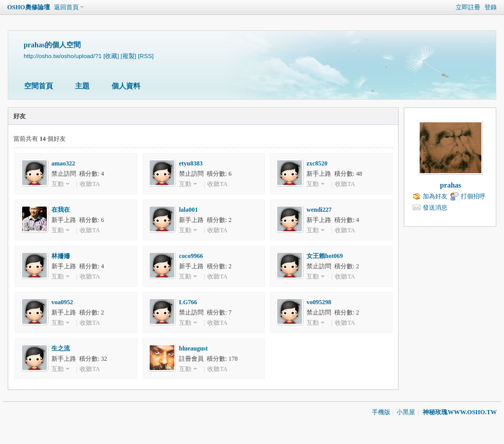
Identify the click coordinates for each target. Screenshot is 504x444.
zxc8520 (317, 163)
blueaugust (193, 348)
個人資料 (126, 86)
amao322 (63, 163)
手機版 (381, 412)
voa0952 (62, 302)
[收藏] (111, 56)
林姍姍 (61, 256)
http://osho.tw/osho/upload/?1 (63, 56)
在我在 (61, 210)
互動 (58, 184)
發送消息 (435, 208)
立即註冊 (468, 7)
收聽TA (90, 184)
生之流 (61, 348)
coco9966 (191, 256)
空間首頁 (39, 86)
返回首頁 (66, 7)
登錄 (491, 7)
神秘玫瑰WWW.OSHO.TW (460, 412)
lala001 (188, 210)
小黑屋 (406, 412)
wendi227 (319, 210)
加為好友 (435, 196)
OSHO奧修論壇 (29, 7)
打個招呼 (473, 196)
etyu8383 (191, 163)
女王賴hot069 (325, 256)
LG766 (188, 302)
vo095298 (319, 302)
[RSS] (146, 56)
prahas (450, 185)
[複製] (129, 56)
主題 (82, 86)
